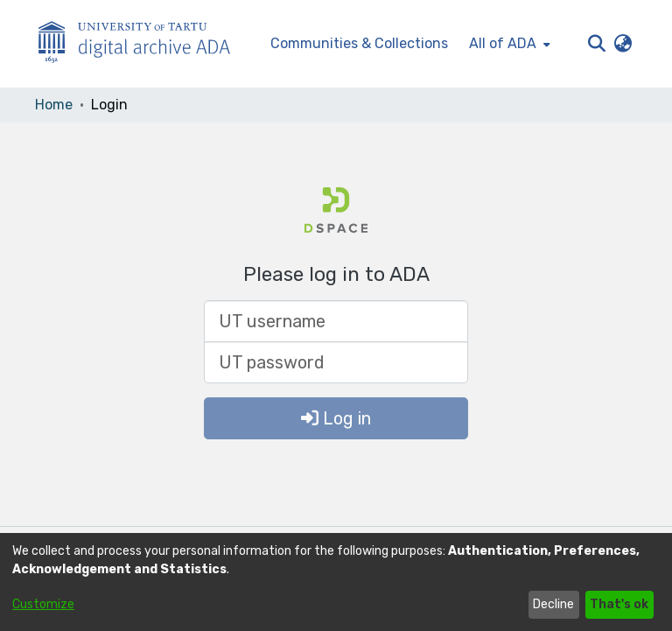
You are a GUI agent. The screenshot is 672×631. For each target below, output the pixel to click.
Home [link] (54, 105)
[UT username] (336, 321)
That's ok (619, 604)
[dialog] (336, 582)
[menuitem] (508, 44)
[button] (596, 44)
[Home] (143, 44)
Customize (43, 604)
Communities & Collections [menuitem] (359, 43)
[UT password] (336, 362)
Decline (553, 604)
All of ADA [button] (503, 43)
